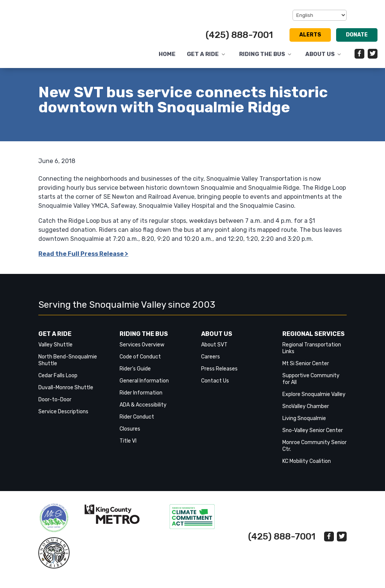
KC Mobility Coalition (307, 467)
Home (167, 54)
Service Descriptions (63, 417)
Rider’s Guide (135, 374)
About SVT (214, 350)
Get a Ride (203, 54)
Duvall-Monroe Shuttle (66, 393)
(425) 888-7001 (239, 35)
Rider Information (141, 398)
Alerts (310, 35)
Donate (357, 35)
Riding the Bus (262, 54)
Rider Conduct (137, 422)
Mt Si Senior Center (306, 369)
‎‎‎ (54, 524)
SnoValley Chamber (306, 412)
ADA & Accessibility (143, 410)
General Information (144, 386)
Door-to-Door (55, 405)
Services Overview (142, 350)
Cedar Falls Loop (58, 381)
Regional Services (314, 339)
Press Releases (219, 374)
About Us (320, 54)
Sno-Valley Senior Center (313, 436)
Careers (211, 362)
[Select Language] (320, 15)
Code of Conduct (140, 362)
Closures (130, 435)
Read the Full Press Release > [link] (83, 259)
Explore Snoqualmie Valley (314, 400)
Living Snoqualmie (304, 424)
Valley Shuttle (55, 350)
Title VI (128, 447)
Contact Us (215, 386)
